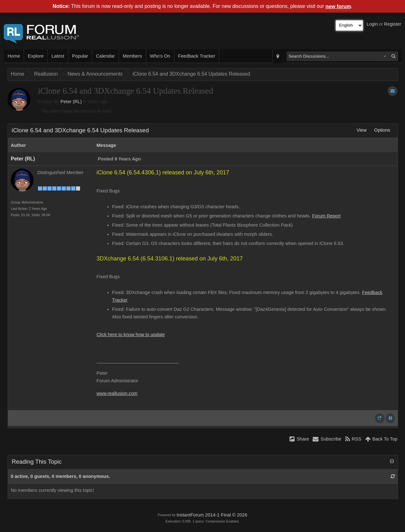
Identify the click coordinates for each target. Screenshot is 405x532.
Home (14, 56)
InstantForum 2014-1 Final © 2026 (212, 515)
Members (132, 56)
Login (372, 24)
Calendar (105, 56)
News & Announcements (95, 74)
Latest (58, 56)
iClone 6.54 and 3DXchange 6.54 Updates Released (191, 74)
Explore (36, 56)
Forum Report (326, 216)
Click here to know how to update (131, 335)
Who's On (160, 56)
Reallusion (46, 74)
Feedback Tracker (197, 56)
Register (393, 24)
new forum (338, 6)
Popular (80, 56)
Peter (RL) (71, 102)
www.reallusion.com (117, 393)
